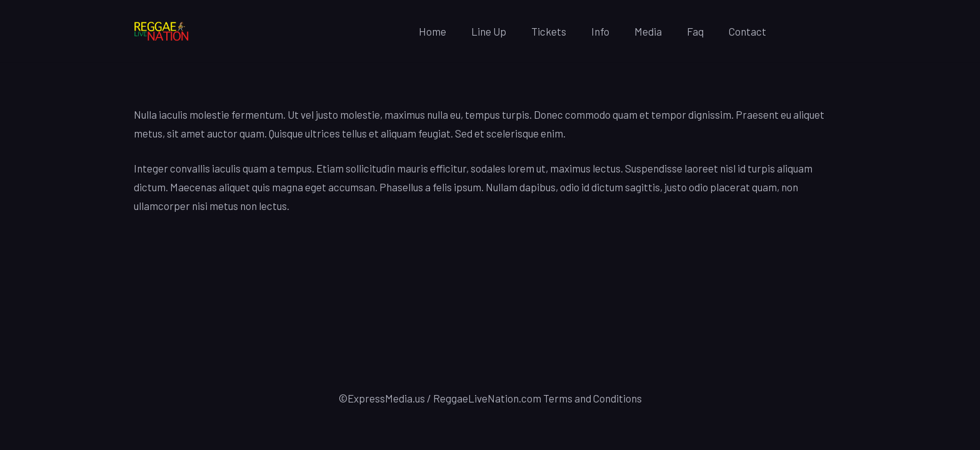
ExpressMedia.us (386, 398)
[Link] (162, 32)
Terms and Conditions (592, 398)
